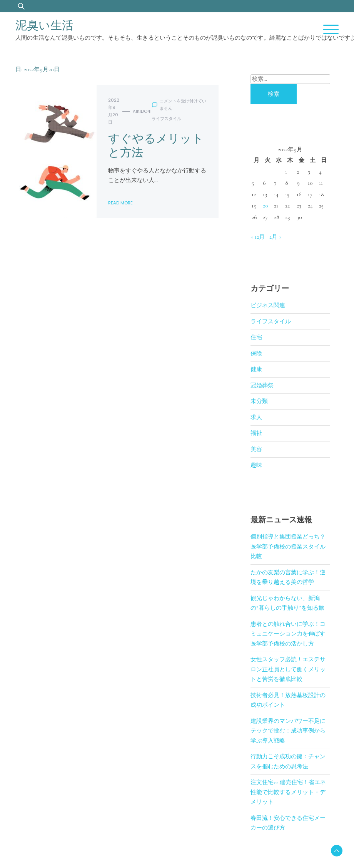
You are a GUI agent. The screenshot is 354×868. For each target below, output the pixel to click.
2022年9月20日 (114, 111)
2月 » (276, 237)
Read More (120, 203)
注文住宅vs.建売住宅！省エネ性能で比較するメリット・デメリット (288, 792)
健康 (256, 369)
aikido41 (142, 111)
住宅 (256, 337)
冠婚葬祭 (262, 385)
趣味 (256, 465)
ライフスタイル (166, 119)
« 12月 (258, 237)
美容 (256, 449)
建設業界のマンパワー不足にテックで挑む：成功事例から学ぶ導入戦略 (288, 731)
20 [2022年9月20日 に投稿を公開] (265, 206)
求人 (256, 417)
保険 (256, 353)
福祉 (256, 433)
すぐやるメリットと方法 (156, 146)
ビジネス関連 (268, 305)
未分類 (259, 401)
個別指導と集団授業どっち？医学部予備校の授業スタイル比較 (288, 546)
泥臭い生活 (44, 25)
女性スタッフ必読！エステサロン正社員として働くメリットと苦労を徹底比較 (288, 669)
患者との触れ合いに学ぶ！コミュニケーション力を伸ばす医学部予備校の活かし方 (288, 634)
